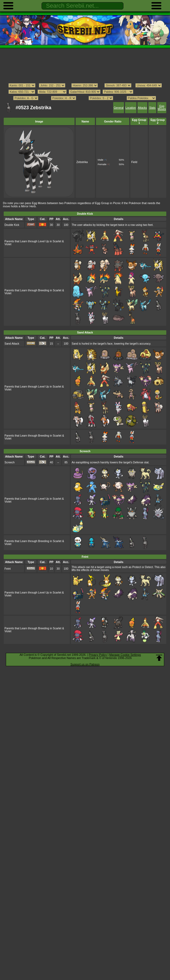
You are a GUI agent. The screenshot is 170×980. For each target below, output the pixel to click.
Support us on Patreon (85, 664)
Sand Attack (12, 344)
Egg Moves (162, 108)
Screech (10, 462)
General (119, 108)
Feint (8, 569)
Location (130, 108)
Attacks (142, 108)
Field (134, 162)
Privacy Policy (98, 655)
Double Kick (12, 225)
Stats (152, 108)
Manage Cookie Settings (125, 655)
